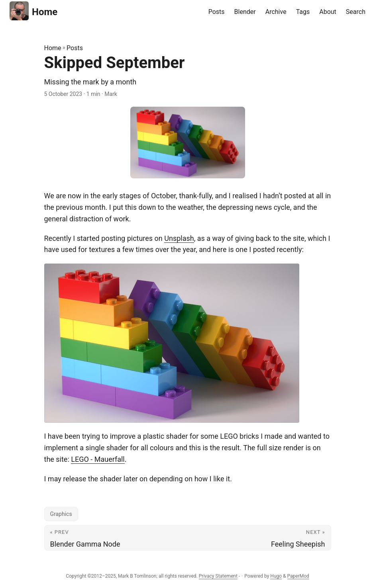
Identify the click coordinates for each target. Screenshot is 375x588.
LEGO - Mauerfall (98, 459)
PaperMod (298, 576)
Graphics (61, 514)
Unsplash (179, 238)
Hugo (276, 576)
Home (33, 11)
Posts (75, 48)
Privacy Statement (218, 576)
